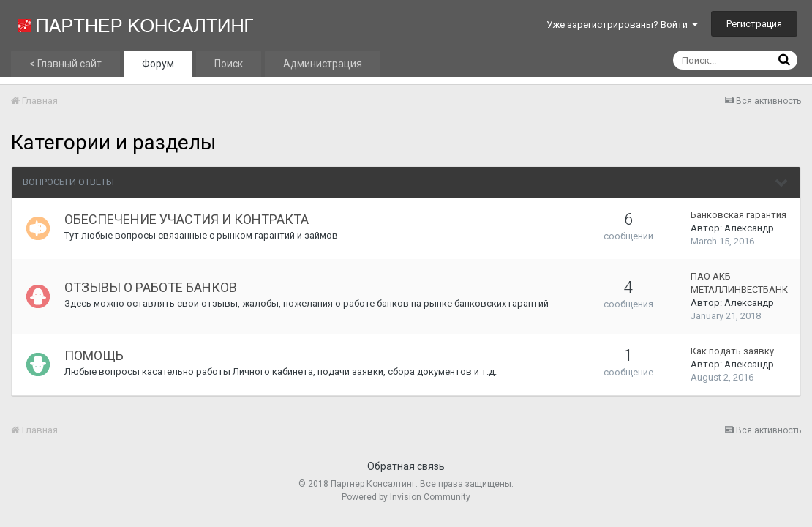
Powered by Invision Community (406, 497)
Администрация (323, 64)
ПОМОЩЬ (94, 355)
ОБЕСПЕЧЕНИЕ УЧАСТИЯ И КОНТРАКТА (187, 219)
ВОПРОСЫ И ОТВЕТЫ (68, 182)
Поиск (229, 64)
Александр (749, 228)
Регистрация (754, 24)
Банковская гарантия (738, 215)
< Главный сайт (65, 64)
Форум (158, 64)
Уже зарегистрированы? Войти (622, 25)
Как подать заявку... (736, 351)
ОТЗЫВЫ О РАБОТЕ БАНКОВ (151, 287)
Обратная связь (406, 466)
